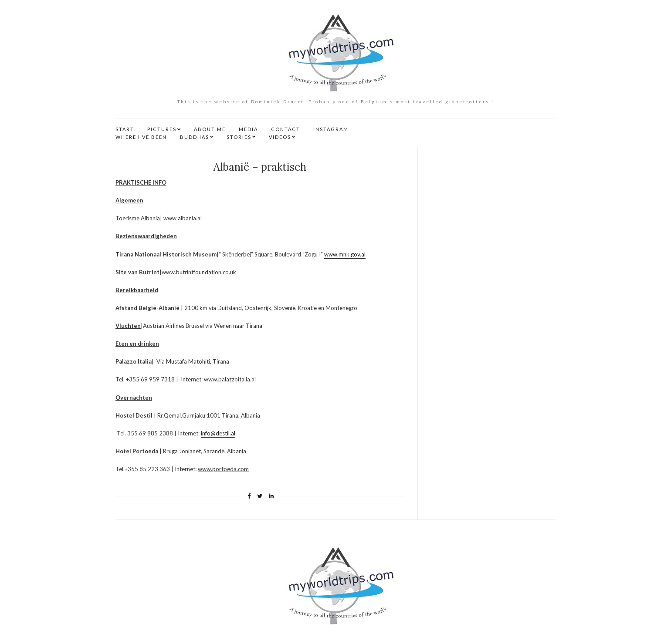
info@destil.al (218, 433)
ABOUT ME (210, 129)
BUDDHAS (195, 137)
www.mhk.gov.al (345, 254)
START (125, 129)
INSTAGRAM (331, 129)
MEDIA (248, 129)
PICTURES (162, 129)
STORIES (239, 137)
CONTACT (286, 129)
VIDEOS (280, 137)
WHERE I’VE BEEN (141, 137)
